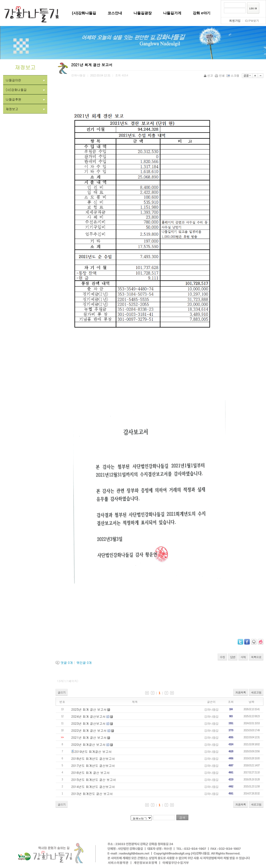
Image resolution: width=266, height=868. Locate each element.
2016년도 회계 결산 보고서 (91, 772)
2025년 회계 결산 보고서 (89, 709)
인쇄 (220, 76)
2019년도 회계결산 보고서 (93, 751)
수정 (222, 657)
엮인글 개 (84, 663)
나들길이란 (25, 80)
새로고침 (256, 692)
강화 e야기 (202, 13)
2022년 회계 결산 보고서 (89, 730)
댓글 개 (67, 663)
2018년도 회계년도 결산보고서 (93, 758)
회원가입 (235, 21)
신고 (209, 76)
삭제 (243, 657)
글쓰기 (62, 692)
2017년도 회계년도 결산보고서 (93, 765)
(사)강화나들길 (84, 13)
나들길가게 (172, 13)
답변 (233, 657)
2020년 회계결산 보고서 (89, 744)
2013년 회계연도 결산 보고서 (92, 794)
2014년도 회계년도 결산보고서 (93, 787)
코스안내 (115, 13)
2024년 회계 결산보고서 (89, 716)
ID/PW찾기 (252, 21)
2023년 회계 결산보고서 (89, 723)
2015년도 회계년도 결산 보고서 (94, 779)
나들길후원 (25, 99)
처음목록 (241, 692)
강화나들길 (211, 709)
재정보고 (25, 109)
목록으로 (256, 657)
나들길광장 (143, 13)
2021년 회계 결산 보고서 (89, 737)
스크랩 (233, 76)
